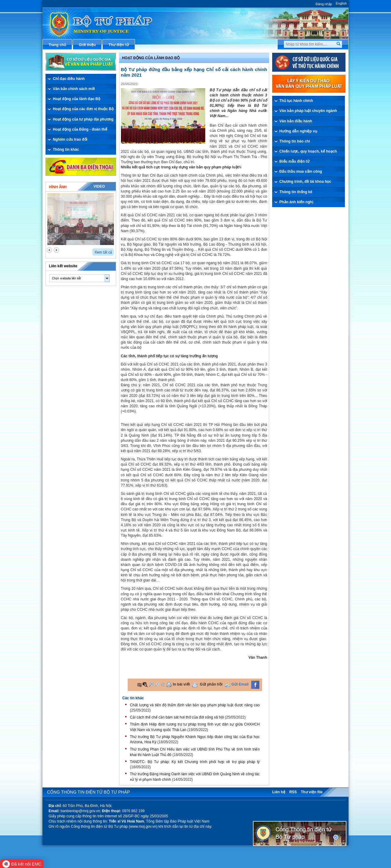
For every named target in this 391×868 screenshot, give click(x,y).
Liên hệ (279, 792)
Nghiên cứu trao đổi (70, 139)
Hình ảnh (58, 187)
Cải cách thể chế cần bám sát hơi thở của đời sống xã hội (177, 717)
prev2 (49, 250)
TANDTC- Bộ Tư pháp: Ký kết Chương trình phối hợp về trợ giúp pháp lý (195, 762)
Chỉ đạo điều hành (69, 79)
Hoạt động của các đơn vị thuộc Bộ (83, 109)
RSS (293, 792)
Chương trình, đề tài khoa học (305, 182)
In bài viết (181, 684)
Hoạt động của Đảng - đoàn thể (80, 129)
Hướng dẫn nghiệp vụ (298, 131)
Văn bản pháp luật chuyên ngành (308, 111)
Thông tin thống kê (296, 192)
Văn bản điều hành (296, 121)
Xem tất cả (103, 252)
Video (99, 186)
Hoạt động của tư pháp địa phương (83, 119)
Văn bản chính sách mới (74, 89)
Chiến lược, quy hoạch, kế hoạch (308, 151)
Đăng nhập (324, 4)
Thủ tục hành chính (296, 101)
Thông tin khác (66, 149)
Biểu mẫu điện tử (294, 161)
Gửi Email (240, 684)
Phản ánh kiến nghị (296, 202)
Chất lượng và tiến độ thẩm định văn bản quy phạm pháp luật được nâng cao (195, 705)
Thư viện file (312, 792)
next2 (56, 250)
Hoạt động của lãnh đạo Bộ (77, 99)
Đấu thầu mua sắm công (301, 171)
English (341, 3)
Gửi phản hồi (211, 684)
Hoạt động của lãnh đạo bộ (151, 58)
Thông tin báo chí (295, 141)
